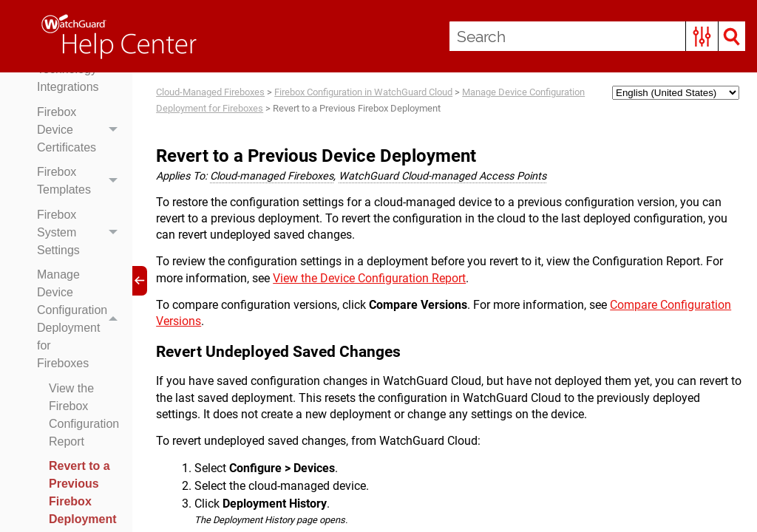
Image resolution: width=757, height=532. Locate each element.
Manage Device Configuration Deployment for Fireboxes (81, 320)
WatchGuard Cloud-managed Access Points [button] (442, 176)
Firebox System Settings (81, 233)
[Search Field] (597, 36)
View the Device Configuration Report (369, 278)
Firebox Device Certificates (81, 130)
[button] (702, 36)
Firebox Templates (81, 181)
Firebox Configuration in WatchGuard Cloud (363, 92)
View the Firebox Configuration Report (84, 415)
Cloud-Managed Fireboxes (210, 92)
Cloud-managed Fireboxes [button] (272, 176)
